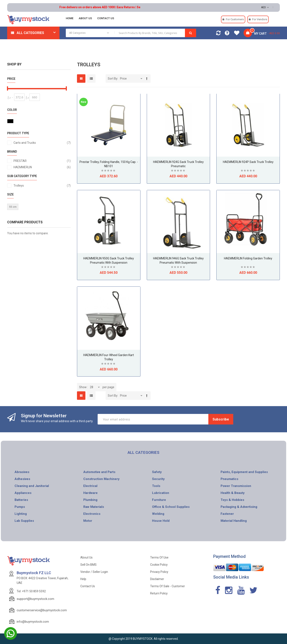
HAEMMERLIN (42, 167)
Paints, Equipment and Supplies (244, 472)
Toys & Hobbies (232, 500)
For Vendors (260, 19)
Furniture (159, 500)
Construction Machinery (101, 479)
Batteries (21, 500)
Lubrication (161, 493)
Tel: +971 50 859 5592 (31, 591)
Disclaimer (157, 579)
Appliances (23, 493)
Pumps (20, 507)
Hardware (90, 493)
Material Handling (234, 521)
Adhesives (22, 479)
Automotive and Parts (99, 472)
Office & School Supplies (171, 507)
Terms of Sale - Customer (168, 586)
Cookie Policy (159, 565)
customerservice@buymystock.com (42, 610)
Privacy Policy (159, 572)
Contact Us (88, 586)
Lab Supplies (24, 521)
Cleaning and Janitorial (32, 486)
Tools (156, 486)
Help (83, 579)
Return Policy (159, 593)
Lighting (21, 514)
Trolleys (42, 186)
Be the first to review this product (109, 171)
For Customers (235, 19)
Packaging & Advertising (239, 507)
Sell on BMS (88, 565)
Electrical (90, 486)
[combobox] (131, 33)
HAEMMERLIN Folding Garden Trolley (248, 258)
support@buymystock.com (35, 599)
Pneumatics (229, 479)
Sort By (113, 79)
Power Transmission (236, 486)
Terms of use (159, 557)
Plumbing (90, 500)
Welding (158, 514)
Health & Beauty (233, 493)
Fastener (227, 514)
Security (158, 479)
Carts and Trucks (42, 143)
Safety (157, 472)
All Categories (30, 33)
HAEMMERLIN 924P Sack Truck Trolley (248, 162)
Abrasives (22, 472)
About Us (86, 557)
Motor (88, 521)
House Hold (161, 521)
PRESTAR (42, 161)
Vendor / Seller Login (94, 572)
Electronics (92, 514)
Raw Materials (94, 507)
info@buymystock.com (33, 622)
